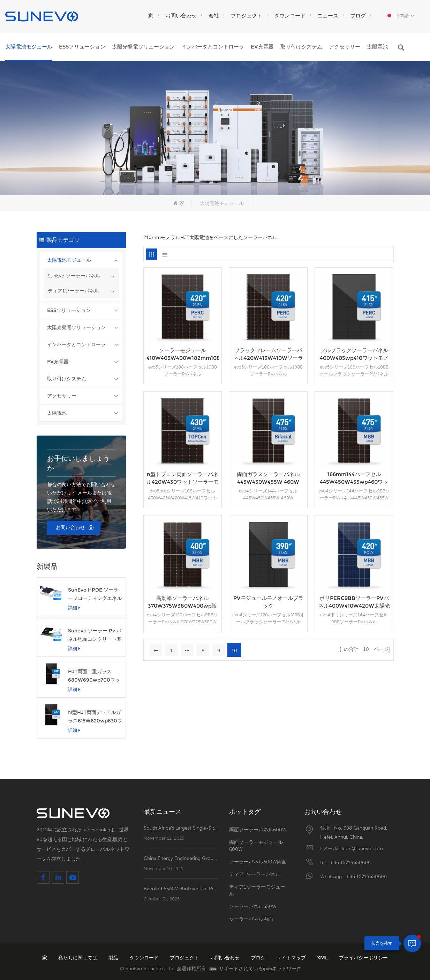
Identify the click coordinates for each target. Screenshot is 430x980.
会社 (214, 16)
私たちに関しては (78, 958)
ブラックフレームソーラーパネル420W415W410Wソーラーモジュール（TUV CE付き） (268, 354)
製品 (114, 958)
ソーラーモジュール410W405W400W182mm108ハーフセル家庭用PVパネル (183, 354)
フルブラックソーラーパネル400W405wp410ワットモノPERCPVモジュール (354, 354)
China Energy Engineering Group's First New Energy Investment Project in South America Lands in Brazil (181, 858)
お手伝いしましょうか (78, 463)
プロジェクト (247, 16)
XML (323, 958)
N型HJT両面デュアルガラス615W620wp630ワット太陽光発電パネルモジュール (95, 717)
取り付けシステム (301, 47)
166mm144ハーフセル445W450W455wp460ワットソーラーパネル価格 (354, 478)
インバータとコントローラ (213, 47)
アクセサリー (345, 47)
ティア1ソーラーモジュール (257, 890)
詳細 (74, 608)
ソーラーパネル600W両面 (258, 862)
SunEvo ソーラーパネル (74, 276)
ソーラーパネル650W (253, 906)
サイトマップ (292, 958)
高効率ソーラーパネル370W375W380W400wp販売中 (182, 602)
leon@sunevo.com (362, 848)
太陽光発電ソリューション (143, 47)
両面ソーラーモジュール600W (256, 846)
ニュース (328, 16)
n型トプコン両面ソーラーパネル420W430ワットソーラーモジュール (183, 478)
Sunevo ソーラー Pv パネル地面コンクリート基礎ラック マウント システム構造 (95, 635)
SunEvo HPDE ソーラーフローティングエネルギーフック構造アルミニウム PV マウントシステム (95, 595)
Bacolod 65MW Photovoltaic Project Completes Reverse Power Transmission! (181, 889)
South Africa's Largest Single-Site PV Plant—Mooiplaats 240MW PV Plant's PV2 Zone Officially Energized (181, 828)
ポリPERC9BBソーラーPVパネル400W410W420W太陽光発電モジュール (354, 602)
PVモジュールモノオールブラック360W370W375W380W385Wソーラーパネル (268, 602)
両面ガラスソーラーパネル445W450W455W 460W (268, 478)
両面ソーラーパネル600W (258, 830)
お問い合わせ (181, 16)
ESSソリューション (82, 47)
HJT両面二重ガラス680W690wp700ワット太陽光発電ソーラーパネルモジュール (95, 676)
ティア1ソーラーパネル (73, 291)
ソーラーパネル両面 (251, 919)
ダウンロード (290, 16)
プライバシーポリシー (363, 958)
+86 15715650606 (350, 862)
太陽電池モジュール (29, 47)
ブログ (358, 16)
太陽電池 (377, 47)
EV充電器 (262, 47)
